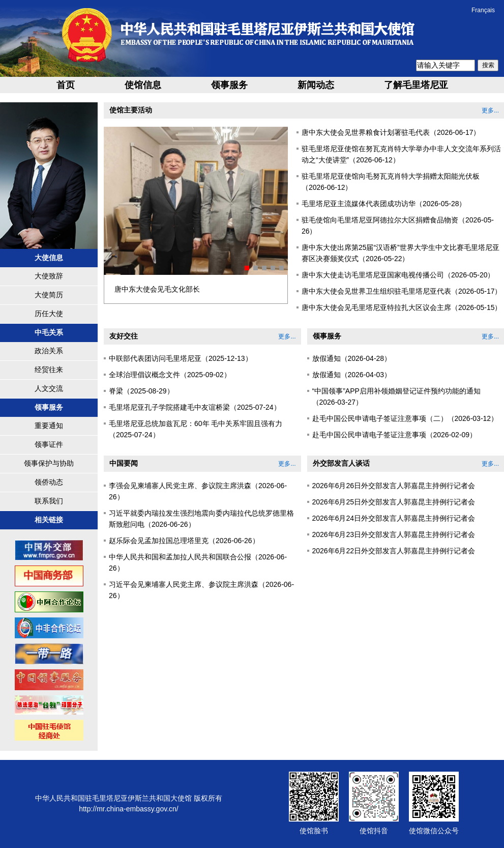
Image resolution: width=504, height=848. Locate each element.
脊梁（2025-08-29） (141, 391)
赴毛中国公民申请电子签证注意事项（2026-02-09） (395, 435)
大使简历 (49, 295)
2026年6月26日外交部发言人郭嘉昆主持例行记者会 (394, 486)
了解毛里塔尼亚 (416, 85)
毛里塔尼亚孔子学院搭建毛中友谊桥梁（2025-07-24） (195, 407)
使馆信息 (143, 85)
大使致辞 (49, 276)
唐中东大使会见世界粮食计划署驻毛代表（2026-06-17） (391, 132)
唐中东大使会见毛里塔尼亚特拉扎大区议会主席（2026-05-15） (402, 307)
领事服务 (229, 85)
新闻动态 (316, 85)
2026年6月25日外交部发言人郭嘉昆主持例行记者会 (394, 502)
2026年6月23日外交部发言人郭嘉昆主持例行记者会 (394, 534)
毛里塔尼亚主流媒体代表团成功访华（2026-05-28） (384, 204)
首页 (66, 85)
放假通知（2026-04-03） (352, 375)
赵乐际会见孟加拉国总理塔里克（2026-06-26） (184, 541)
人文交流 (49, 388)
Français (483, 10)
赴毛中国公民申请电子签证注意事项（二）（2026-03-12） (405, 418)
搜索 (488, 65)
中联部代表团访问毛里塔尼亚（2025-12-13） (181, 358)
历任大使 (49, 314)
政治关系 (49, 351)
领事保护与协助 (49, 463)
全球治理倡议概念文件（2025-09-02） (170, 375)
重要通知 (49, 426)
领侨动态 (49, 482)
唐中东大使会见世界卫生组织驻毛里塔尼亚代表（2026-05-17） (402, 291)
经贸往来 (49, 370)
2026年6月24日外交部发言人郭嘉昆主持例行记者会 (394, 518)
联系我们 (49, 501)
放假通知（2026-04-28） (352, 358)
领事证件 (49, 444)
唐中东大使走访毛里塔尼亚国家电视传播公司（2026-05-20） (398, 275)
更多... (490, 110)
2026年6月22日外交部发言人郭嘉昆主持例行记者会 (394, 551)
